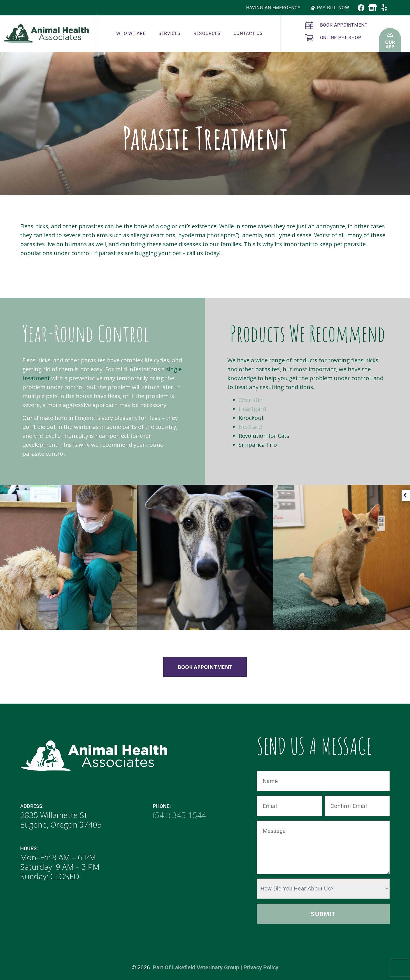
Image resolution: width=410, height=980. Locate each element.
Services (170, 33)
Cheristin (251, 400)
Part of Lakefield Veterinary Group (196, 967)
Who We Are (131, 33)
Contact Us (248, 33)
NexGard (250, 427)
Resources (207, 33)
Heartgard (252, 409)
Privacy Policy (261, 967)
